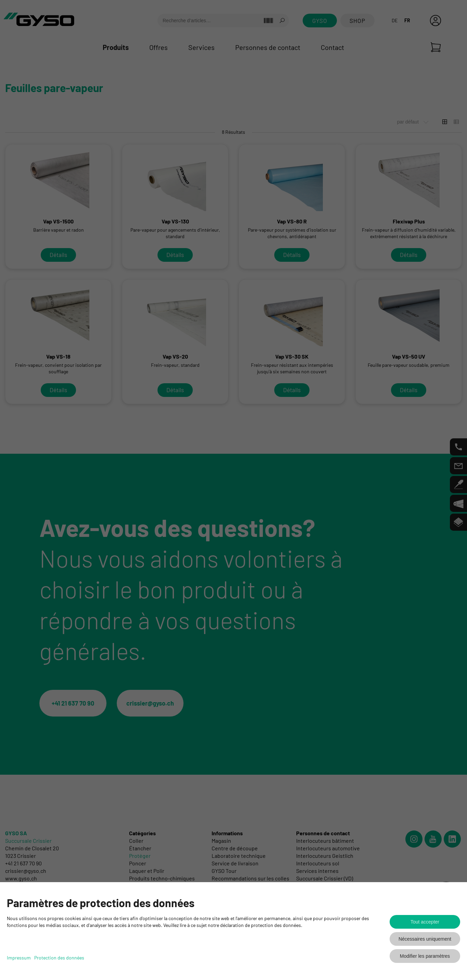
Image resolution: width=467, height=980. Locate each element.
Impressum (19, 958)
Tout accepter (425, 922)
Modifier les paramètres (425, 956)
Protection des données (59, 958)
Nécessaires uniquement (425, 939)
